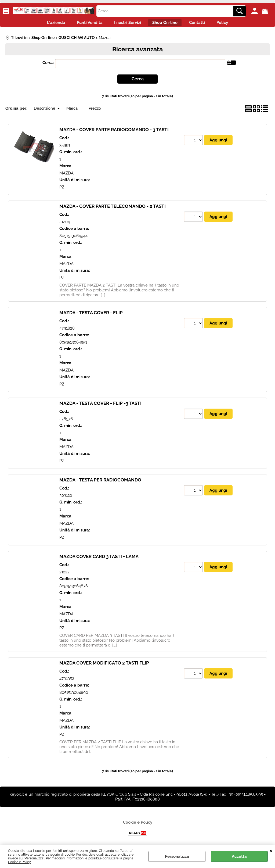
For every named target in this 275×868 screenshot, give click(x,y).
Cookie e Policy (19, 862)
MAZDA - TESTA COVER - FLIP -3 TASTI (100, 406)
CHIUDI (271, 850)
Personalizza (177, 856)
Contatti (204, 24)
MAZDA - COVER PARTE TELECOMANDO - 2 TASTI (113, 209)
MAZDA (66, 176)
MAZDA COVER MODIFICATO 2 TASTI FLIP (104, 666)
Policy (234, 24)
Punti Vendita (83, 24)
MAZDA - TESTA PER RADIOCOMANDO (100, 483)
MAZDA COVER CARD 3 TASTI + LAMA (99, 559)
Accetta (239, 856)
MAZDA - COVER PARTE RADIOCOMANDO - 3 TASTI (114, 133)
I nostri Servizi (125, 24)
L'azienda (45, 24)
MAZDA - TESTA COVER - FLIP (91, 316)
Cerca (48, 66)
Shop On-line (167, 24)
